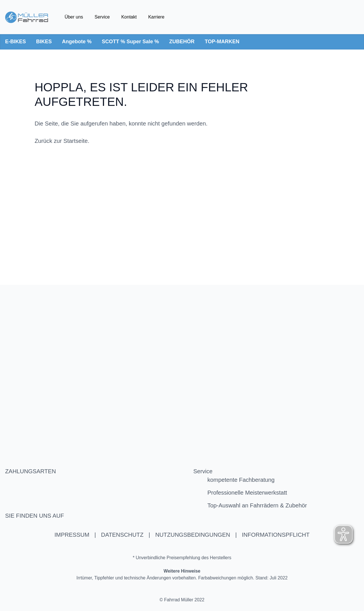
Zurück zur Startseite (61, 141)
